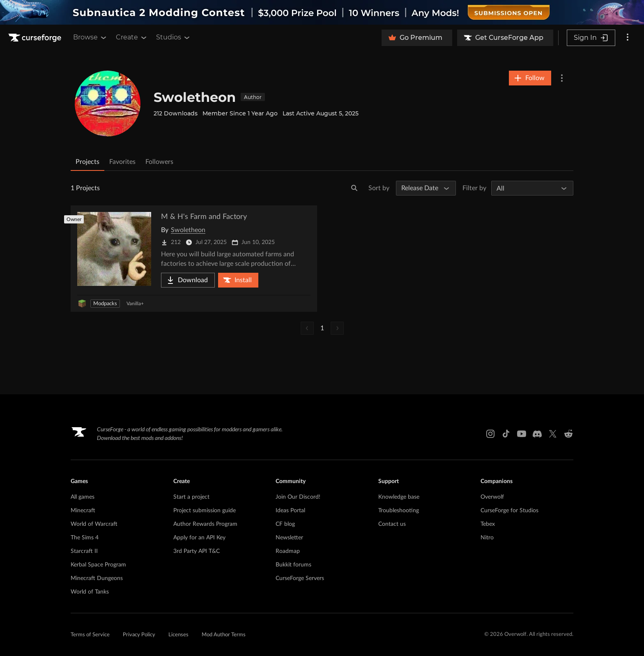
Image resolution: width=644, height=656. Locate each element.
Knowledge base (399, 497)
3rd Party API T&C (197, 551)
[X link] (553, 434)
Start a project (191, 497)
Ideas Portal (290, 511)
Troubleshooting (399, 511)
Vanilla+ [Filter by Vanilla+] (135, 304)
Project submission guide (205, 511)
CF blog (285, 524)
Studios (174, 37)
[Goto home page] (36, 38)
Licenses (178, 635)
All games (83, 497)
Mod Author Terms (224, 635)
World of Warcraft (94, 524)
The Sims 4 (85, 538)
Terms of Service (90, 635)
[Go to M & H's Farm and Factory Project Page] (194, 259)
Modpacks (105, 304)
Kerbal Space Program (98, 565)
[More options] (628, 38)
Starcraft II (84, 551)
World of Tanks (90, 592)
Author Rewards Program (205, 524)
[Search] (354, 188)
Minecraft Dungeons (97, 578)
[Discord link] (537, 434)
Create (132, 37)
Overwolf (492, 497)
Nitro (487, 538)
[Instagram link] (490, 434)
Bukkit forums (293, 565)
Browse (90, 37)
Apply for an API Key (199, 538)
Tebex (488, 524)
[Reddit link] (568, 434)
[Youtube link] (522, 434)
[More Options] (562, 78)
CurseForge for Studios (509, 511)
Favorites (122, 162)
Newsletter (289, 538)
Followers (159, 162)
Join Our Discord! (298, 497)
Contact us (392, 524)
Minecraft (83, 511)
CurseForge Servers (300, 578)
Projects (87, 162)
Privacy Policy (139, 635)
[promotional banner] (322, 12)
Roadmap (288, 551)
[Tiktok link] (506, 434)
